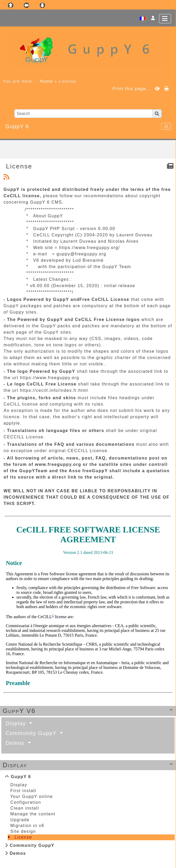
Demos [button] (16, 743)
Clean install (25, 808)
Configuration (26, 802)
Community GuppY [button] (32, 733)
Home (46, 81)
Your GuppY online (32, 796)
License (23, 837)
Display (89, 765)
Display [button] (17, 723)
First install (23, 791)
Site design (23, 831)
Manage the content (33, 814)
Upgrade (20, 820)
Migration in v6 (27, 826)
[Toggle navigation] (166, 126)
